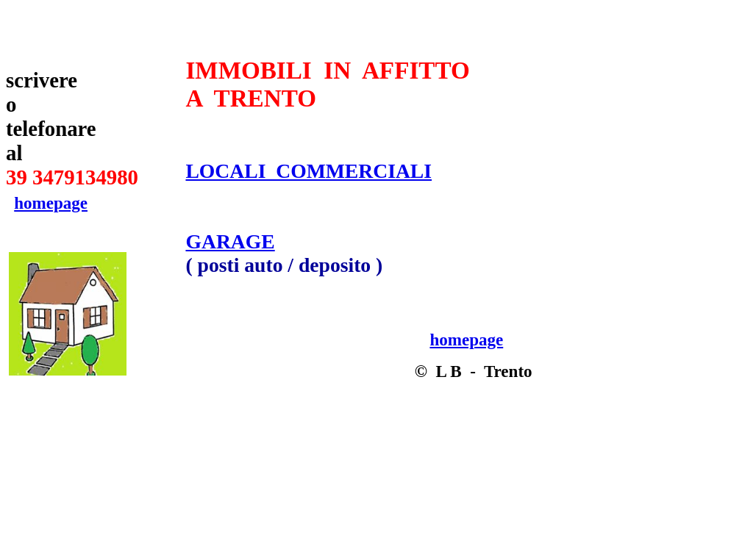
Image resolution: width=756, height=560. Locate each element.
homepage (51, 203)
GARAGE (230, 241)
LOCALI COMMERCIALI (309, 171)
